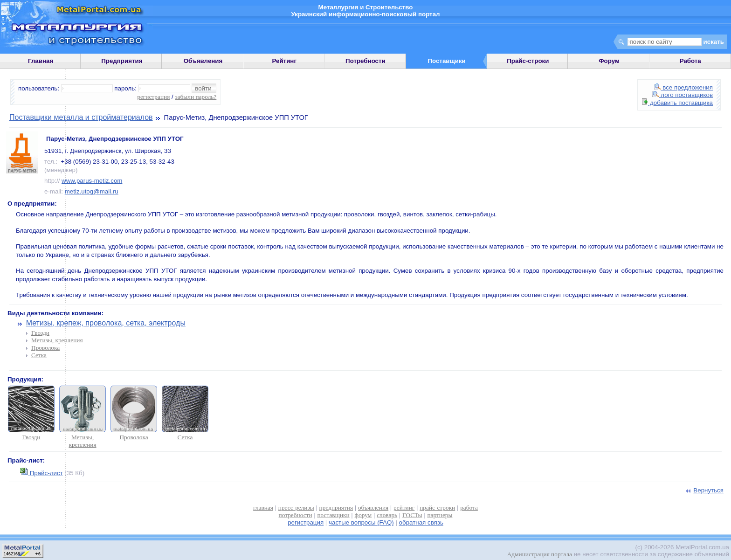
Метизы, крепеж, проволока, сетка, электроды (106, 323)
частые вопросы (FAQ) (361, 522)
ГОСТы (412, 515)
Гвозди (40, 333)
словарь (387, 515)
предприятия (336, 508)
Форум (609, 61)
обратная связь (421, 522)
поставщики (333, 515)
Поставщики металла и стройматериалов (81, 117)
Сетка (39, 355)
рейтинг (404, 508)
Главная (41, 61)
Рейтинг (284, 61)
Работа (690, 61)
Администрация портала (540, 554)
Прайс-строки (528, 61)
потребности (296, 515)
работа (469, 508)
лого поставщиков (683, 95)
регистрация (153, 97)
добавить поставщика (677, 103)
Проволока (45, 348)
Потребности (365, 61)
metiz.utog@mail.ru (92, 191)
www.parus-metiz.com (92, 181)
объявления (373, 508)
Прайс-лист (41, 473)
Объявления (203, 61)
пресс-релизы (296, 508)
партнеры (440, 515)
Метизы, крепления (57, 340)
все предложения (683, 87)
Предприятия (122, 61)
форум (363, 515)
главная (263, 508)
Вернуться (704, 490)
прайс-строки (437, 508)
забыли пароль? (196, 97)
